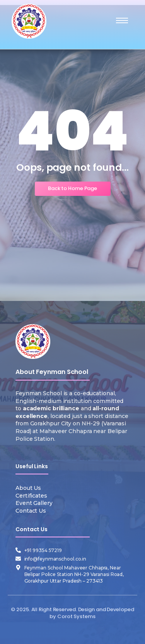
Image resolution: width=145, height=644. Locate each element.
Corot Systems (76, 616)
